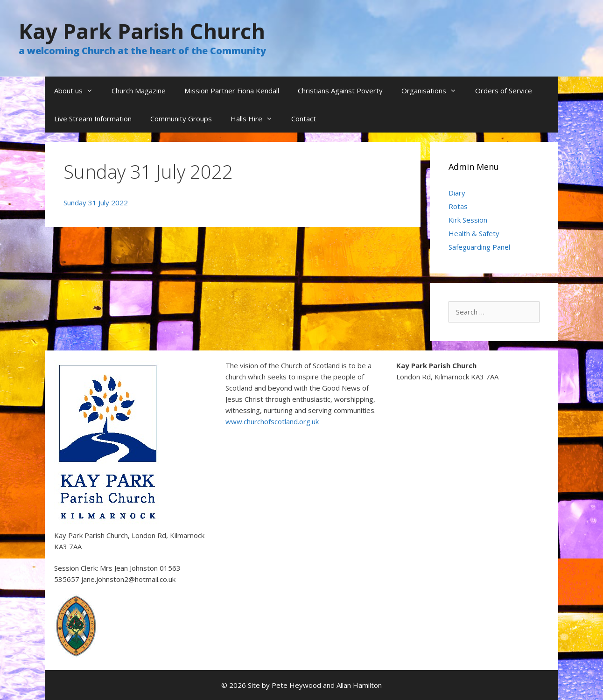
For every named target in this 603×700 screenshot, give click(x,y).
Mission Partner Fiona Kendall (232, 91)
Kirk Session (468, 220)
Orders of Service (504, 91)
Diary (457, 193)
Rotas (458, 206)
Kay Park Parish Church (142, 31)
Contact (304, 119)
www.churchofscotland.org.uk (272, 421)
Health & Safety (474, 233)
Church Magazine (139, 91)
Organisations (434, 91)
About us (78, 91)
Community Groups (181, 119)
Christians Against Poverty (340, 91)
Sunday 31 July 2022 (96, 203)
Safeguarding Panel (479, 247)
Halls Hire (256, 119)
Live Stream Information (93, 119)
